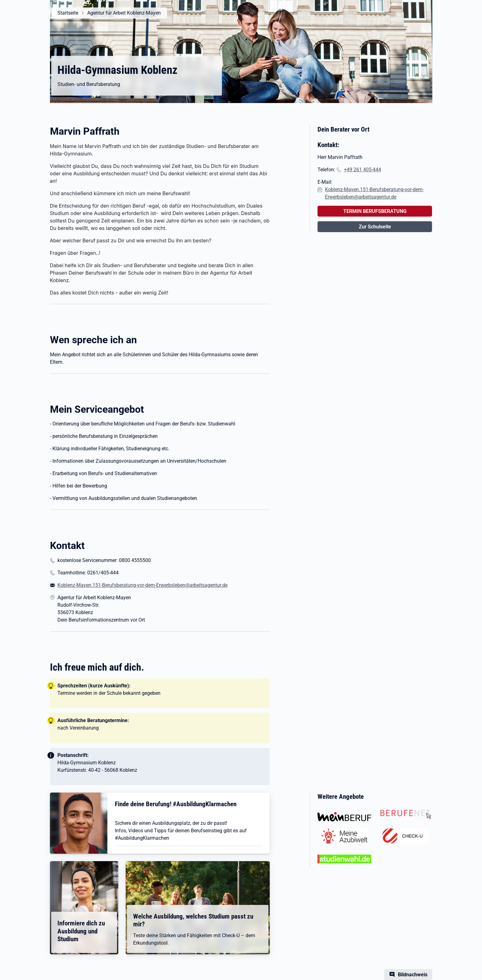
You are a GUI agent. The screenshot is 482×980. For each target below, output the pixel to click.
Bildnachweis (413, 975)
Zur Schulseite (375, 227)
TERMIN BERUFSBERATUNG (375, 211)
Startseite (68, 13)
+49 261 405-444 (363, 170)
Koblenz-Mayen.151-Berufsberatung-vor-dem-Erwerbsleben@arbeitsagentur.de (142, 585)
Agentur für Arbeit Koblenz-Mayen (124, 13)
